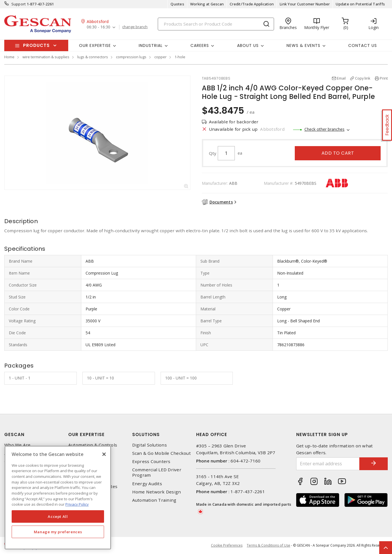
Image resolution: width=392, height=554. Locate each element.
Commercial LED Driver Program (157, 472)
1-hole (180, 57)
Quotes (177, 4)
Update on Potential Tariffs (360, 4)
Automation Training (154, 500)
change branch (135, 27)
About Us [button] (248, 45)
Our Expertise (86, 434)
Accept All (58, 516)
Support (19, 4)
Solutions (146, 434)
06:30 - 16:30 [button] (98, 27)
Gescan (14, 434)
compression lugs (131, 57)
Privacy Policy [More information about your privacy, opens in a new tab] (77, 504)
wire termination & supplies (46, 57)
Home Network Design (157, 492)
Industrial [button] (151, 45)
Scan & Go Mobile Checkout (161, 453)
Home (9, 57)
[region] (58, 498)
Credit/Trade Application (252, 4)
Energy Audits (147, 484)
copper (160, 57)
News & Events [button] (303, 45)
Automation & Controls (93, 445)
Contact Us (363, 45)
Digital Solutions (150, 445)
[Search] (216, 24)
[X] (104, 454)
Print (384, 78)
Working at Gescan (207, 4)
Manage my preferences (58, 532)
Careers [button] (200, 45)
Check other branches (324, 129)
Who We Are (17, 445)
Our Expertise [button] (95, 45)
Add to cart (338, 153)
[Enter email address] (328, 464)
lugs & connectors (93, 57)
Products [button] (36, 45)
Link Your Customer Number (305, 4)
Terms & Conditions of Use (268, 545)
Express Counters (151, 461)
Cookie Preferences (227, 545)
